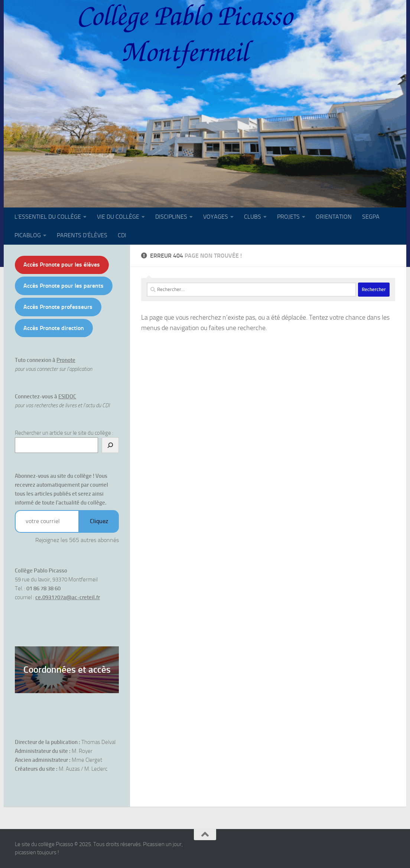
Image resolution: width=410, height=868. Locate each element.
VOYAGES (216, 217)
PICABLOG (28, 235)
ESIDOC (67, 397)
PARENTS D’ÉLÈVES (82, 235)
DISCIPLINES (171, 217)
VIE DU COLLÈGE (118, 217)
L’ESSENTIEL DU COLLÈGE (48, 217)
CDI (122, 235)
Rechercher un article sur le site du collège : (64, 433)
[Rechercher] (110, 445)
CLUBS (253, 217)
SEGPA (371, 217)
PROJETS (288, 217)
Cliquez (99, 521)
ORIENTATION (334, 217)
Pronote (66, 360)
